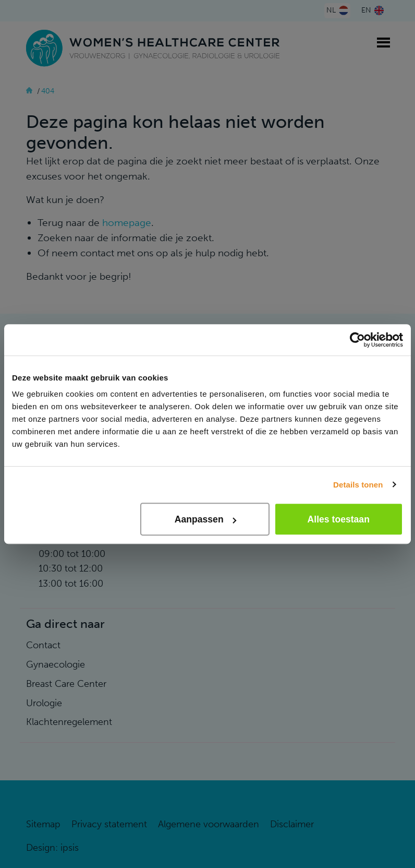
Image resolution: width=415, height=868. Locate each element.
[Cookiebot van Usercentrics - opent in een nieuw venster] (357, 340)
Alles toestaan (339, 519)
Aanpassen (205, 519)
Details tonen (358, 485)
